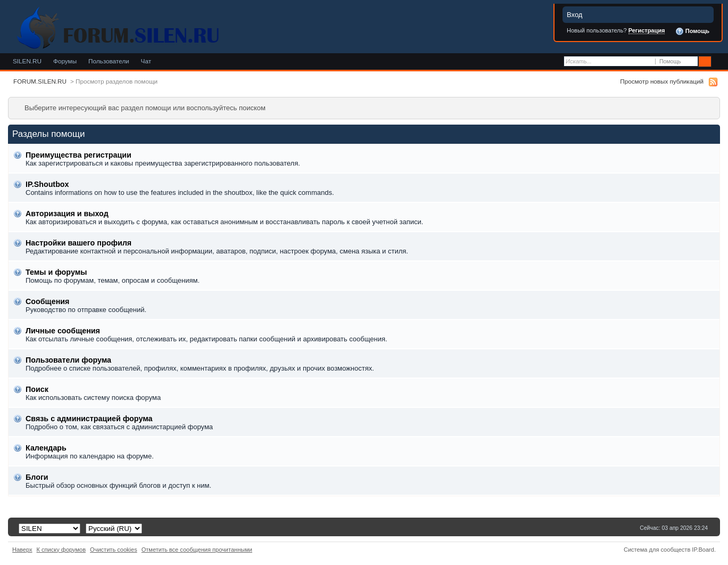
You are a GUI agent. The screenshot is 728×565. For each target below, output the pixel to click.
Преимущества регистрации (78, 155)
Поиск (37, 389)
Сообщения (47, 301)
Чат (146, 61)
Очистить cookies (114, 550)
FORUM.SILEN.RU (40, 81)
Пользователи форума (68, 360)
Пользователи (109, 61)
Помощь (692, 31)
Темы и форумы (56, 272)
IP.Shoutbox (47, 184)
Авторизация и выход (67, 214)
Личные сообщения (63, 331)
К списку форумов (61, 550)
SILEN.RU (27, 61)
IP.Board (703, 550)
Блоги (37, 477)
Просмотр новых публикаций (662, 81)
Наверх (22, 550)
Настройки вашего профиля (78, 243)
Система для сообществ (657, 550)
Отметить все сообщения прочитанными (197, 550)
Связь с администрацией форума (89, 419)
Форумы (65, 61)
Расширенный (719, 62)
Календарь (46, 448)
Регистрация (647, 30)
